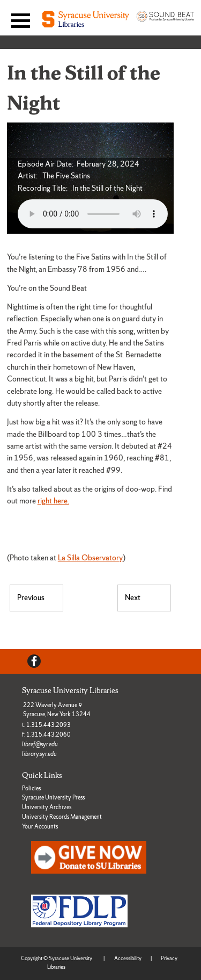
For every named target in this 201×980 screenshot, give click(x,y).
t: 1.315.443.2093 (46, 725)
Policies (31, 788)
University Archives (47, 807)
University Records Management (62, 817)
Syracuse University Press (53, 797)
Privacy (169, 958)
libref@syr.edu (40, 744)
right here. (53, 501)
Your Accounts (40, 826)
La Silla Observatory (90, 558)
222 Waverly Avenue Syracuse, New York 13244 (57, 710)
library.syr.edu (39, 754)
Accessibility (128, 958)
